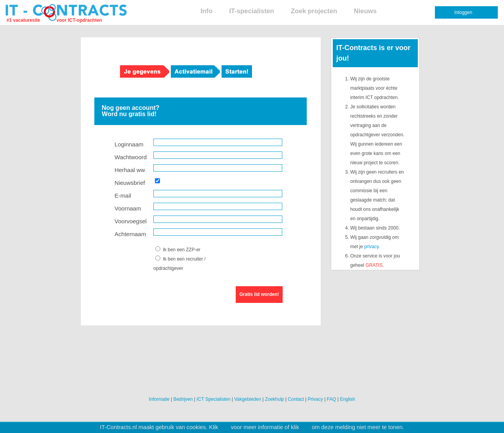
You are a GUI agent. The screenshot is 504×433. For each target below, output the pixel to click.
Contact (296, 399)
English (347, 399)
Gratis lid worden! (259, 294)
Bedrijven (183, 399)
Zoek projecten (314, 11)
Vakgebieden (248, 399)
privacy (371, 247)
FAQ (332, 399)
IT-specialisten (252, 11)
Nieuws (365, 11)
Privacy (315, 399)
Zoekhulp (274, 399)
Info (206, 11)
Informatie (159, 399)
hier (224, 427)
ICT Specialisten (213, 399)
